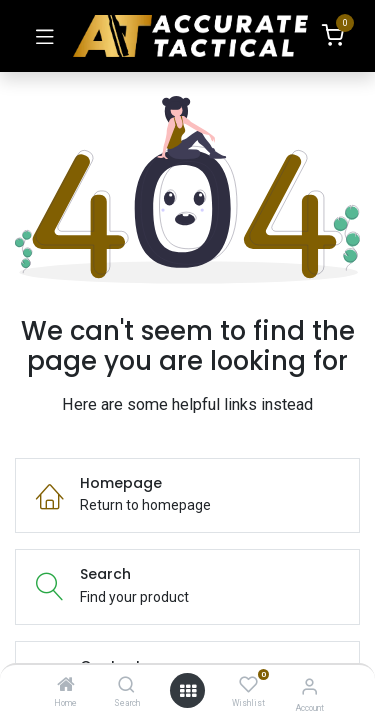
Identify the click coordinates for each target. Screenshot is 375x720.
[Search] (126, 686)
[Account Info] (309, 686)
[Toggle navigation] (45, 36)
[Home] (66, 686)
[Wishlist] (248, 685)
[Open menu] (188, 691)
